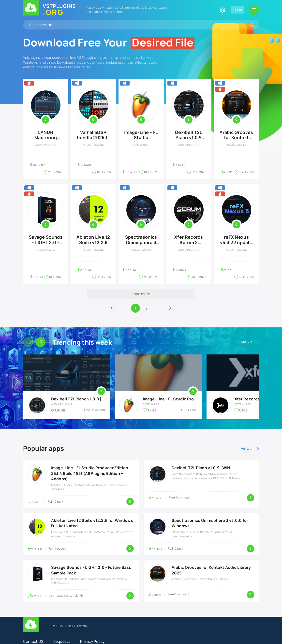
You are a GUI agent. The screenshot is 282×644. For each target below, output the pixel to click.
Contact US (33, 641)
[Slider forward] (40, 342)
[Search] (252, 25)
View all (248, 342)
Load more (141, 294)
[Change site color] (223, 10)
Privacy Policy (92, 641)
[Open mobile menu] (254, 10)
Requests (62, 641)
